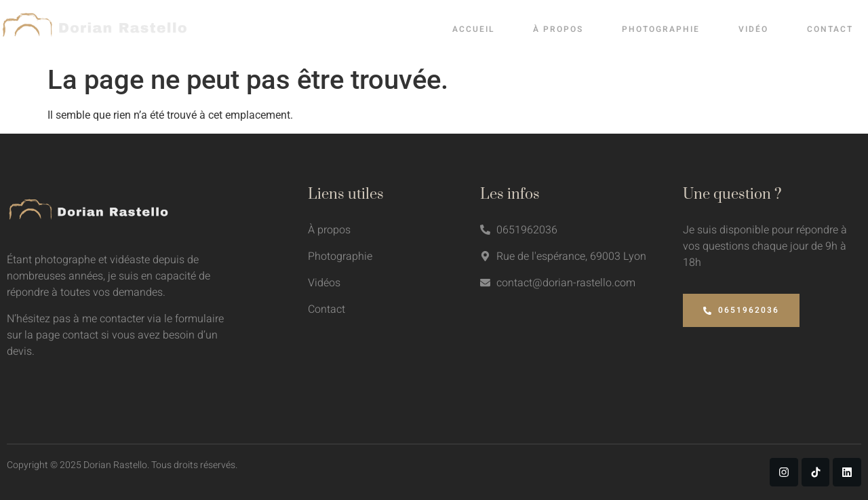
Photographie (672, 29)
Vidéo (763, 29)
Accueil (487, 29)
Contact (838, 29)
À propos (570, 29)
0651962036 (741, 310)
